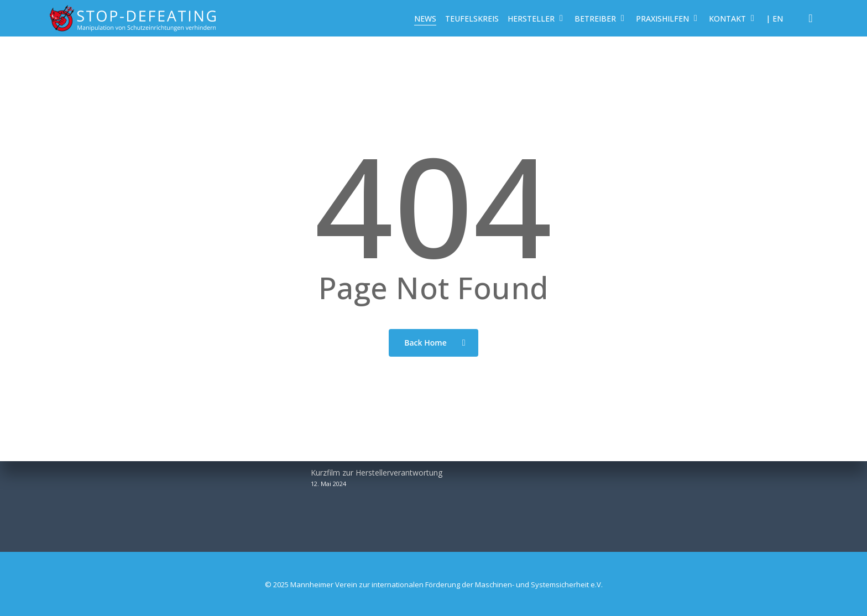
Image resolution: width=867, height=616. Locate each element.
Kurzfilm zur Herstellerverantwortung (377, 473)
